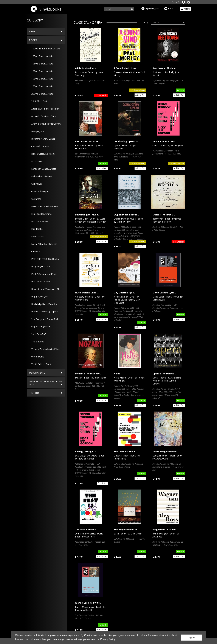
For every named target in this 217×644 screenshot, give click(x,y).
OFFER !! (34, 251)
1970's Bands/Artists (41, 71)
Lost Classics (37, 236)
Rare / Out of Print (40, 281)
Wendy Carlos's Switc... (88, 603)
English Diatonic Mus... (126, 215)
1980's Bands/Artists (41, 79)
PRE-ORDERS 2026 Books (44, 259)
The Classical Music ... (126, 452)
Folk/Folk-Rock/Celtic (41, 176)
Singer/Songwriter (40, 327)
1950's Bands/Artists (41, 56)
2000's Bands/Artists (41, 94)
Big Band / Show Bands (42, 139)
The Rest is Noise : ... (87, 530)
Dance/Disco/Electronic (42, 154)
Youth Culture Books (41, 364)
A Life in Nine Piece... (87, 68)
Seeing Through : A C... (88, 452)
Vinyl (32, 31)
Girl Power (36, 184)
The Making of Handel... (166, 452)
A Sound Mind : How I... (126, 68)
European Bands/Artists (43, 169)
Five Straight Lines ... (87, 293)
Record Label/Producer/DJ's (45, 289)
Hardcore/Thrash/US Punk (44, 206)
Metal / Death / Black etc (43, 244)
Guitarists (35, 199)
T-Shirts (34, 393)
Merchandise (37, 373)
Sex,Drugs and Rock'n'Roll (43, 319)
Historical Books (39, 221)
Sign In (148, 8)
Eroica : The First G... (164, 215)
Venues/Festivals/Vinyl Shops (45, 349)
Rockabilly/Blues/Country (43, 304)
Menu (185, 9)
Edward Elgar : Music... (88, 215)
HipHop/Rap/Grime (40, 214)
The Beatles (36, 342)
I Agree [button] (191, 638)
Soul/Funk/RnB (38, 334)
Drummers (36, 161)
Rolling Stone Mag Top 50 (43, 311)
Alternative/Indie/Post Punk (45, 109)
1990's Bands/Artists (41, 86)
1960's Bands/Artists (41, 64)
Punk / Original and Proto (43, 274)
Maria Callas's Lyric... (164, 293)
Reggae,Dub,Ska (39, 296)
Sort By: (145, 22)
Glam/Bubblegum (39, 191)
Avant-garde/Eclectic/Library (45, 124)
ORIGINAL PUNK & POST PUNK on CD (46, 383)
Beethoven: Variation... (88, 141)
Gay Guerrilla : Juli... (125, 293)
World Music (36, 357)
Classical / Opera (39, 146)
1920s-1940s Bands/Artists (45, 49)
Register (156, 8)
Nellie (117, 374)
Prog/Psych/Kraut (40, 266)
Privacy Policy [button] (108, 639)
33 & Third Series (39, 101)
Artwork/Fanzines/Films (42, 116)
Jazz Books (36, 229)
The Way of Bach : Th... (126, 530)
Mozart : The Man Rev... (88, 374)
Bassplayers (37, 131)
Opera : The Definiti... (164, 374)
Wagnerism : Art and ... (165, 530)
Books (33, 40)
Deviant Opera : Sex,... (165, 141)
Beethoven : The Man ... (166, 68)
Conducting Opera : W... (127, 141)
